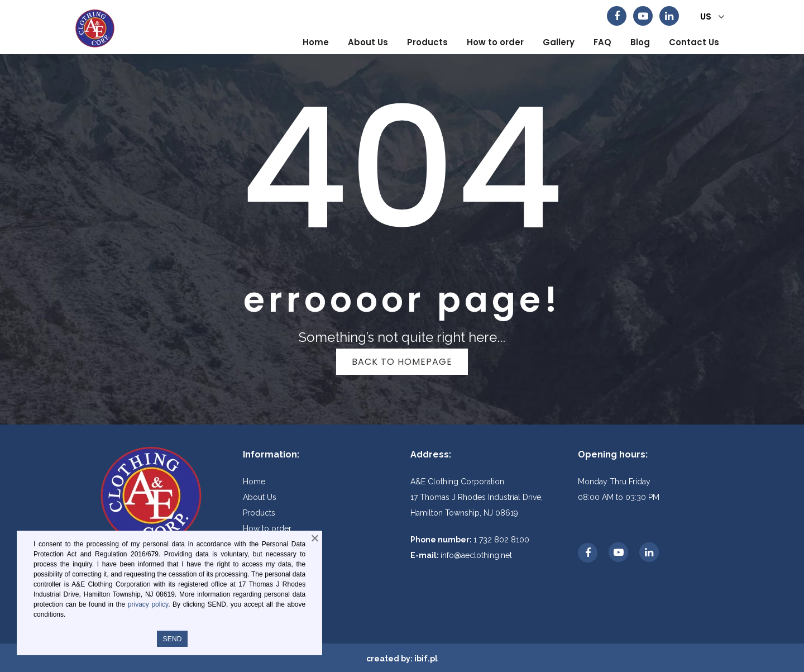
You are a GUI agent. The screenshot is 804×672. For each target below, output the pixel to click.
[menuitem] (316, 42)
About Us (260, 497)
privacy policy (148, 604)
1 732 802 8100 (501, 540)
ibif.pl (426, 659)
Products (259, 513)
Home (254, 482)
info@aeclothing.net (476, 555)
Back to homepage (402, 362)
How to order (267, 528)
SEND (172, 639)
